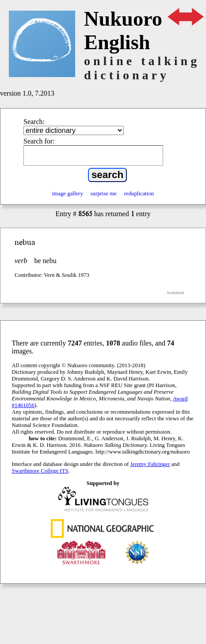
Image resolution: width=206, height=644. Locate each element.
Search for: (39, 141)
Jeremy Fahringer (150, 464)
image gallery (68, 194)
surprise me (104, 194)
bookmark (176, 293)
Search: (34, 122)
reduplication (139, 194)
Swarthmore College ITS (40, 471)
